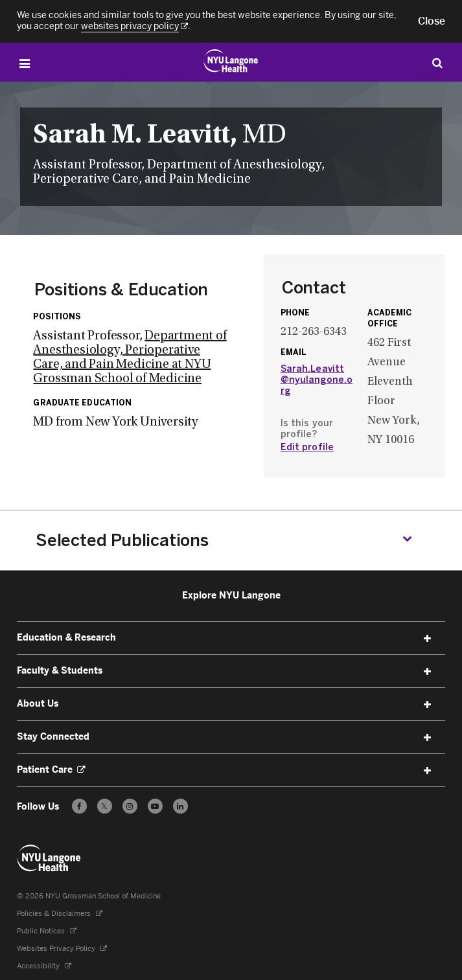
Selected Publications (122, 540)
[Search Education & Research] (437, 63)
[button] (432, 21)
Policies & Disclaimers (60, 914)
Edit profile (307, 447)
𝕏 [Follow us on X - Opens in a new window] (105, 808)
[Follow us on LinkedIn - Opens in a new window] (180, 806)
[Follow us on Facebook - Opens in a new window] (79, 806)
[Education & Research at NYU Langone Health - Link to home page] (231, 61)
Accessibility (44, 966)
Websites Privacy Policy (62, 949)
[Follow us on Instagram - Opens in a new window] (130, 806)
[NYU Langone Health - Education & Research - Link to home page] (49, 858)
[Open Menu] (25, 64)
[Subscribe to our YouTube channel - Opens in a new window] (155, 806)
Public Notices (47, 931)
